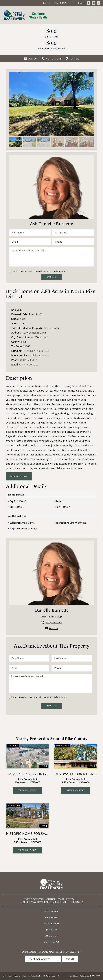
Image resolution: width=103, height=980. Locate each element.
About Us (51, 936)
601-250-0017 (60, 3)
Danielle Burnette (39, 355)
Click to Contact (28, 365)
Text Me (51, 628)
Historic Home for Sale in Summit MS (27, 834)
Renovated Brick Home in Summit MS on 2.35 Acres (76, 774)
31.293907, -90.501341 (36, 351)
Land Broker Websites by (85, 976)
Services (51, 930)
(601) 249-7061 (29, 360)
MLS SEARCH (51, 924)
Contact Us (52, 942)
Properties (51, 917)
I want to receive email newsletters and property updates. (39, 271)
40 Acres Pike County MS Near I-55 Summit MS (27, 774)
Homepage (52, 911)
